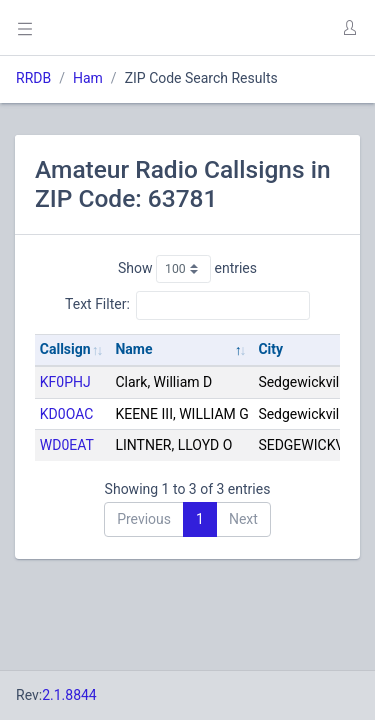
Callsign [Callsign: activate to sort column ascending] (65, 349)
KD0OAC (67, 414)
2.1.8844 (69, 695)
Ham (88, 78)
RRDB (33, 78)
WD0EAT (67, 445)
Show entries (187, 269)
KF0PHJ (65, 382)
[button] (349, 28)
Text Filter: (187, 305)
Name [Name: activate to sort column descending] (133, 349)
